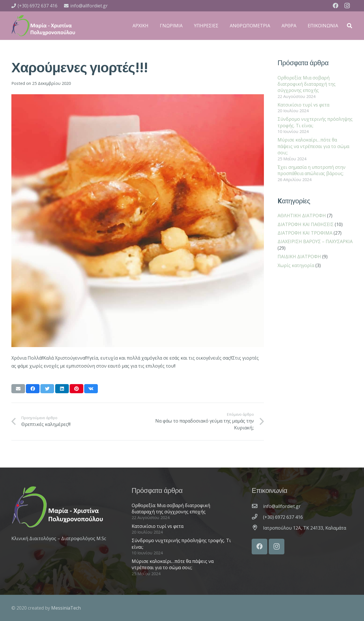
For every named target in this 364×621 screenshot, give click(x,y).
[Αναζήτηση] (349, 26)
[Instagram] (347, 6)
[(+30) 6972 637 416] (257, 517)
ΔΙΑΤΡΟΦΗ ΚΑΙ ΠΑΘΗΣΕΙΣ (306, 224)
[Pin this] (76, 389)
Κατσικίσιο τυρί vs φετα (303, 105)
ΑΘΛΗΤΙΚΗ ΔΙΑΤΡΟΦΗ (302, 216)
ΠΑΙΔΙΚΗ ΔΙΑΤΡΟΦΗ (299, 257)
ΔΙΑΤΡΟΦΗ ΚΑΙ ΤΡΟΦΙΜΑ (305, 233)
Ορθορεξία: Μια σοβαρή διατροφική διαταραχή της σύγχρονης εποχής (307, 84)
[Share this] (33, 389)
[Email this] (18, 389)
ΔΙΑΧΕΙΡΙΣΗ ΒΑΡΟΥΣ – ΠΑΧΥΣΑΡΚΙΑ (315, 241)
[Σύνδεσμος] (43, 26)
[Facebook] (336, 6)
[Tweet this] (47, 389)
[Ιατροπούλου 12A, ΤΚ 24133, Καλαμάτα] (257, 528)
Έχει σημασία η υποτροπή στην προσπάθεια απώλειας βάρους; (312, 170)
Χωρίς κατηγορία (296, 265)
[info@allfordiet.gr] (257, 506)
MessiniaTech (66, 608)
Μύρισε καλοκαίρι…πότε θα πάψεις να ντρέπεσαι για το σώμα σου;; (313, 146)
